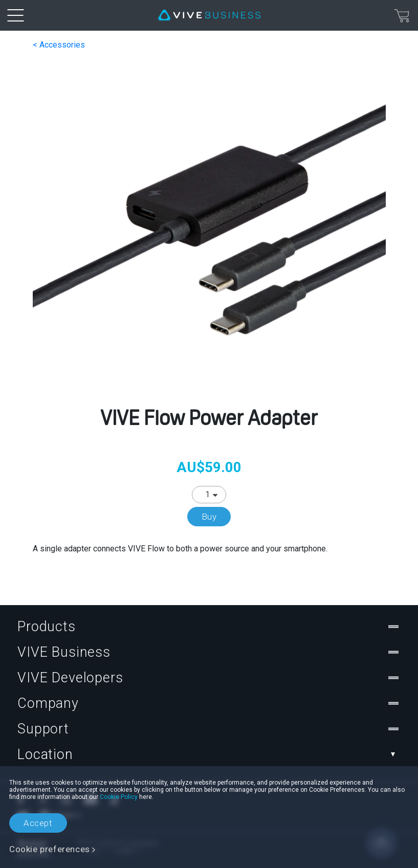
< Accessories (59, 45)
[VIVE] (209, 15)
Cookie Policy (119, 797)
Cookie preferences (50, 849)
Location (209, 754)
